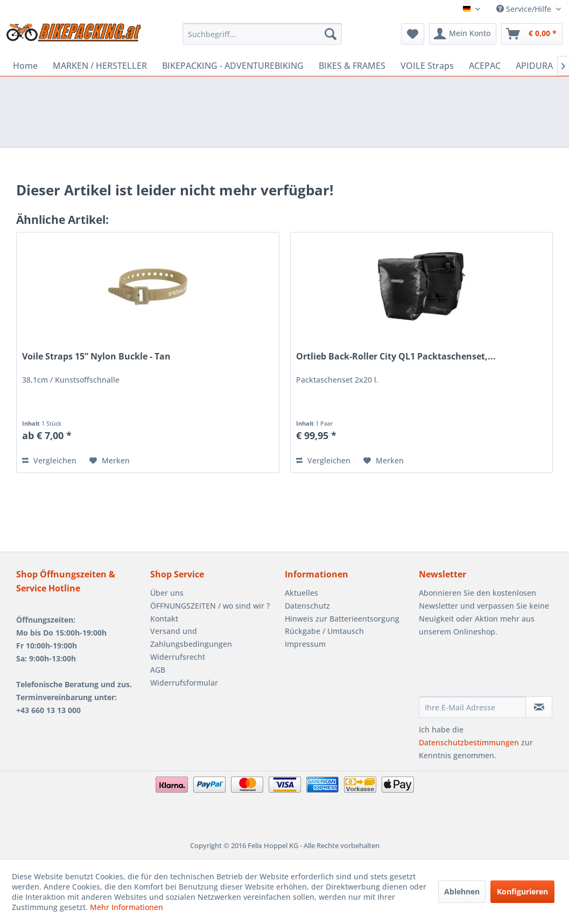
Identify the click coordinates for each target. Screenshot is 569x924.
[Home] (25, 66)
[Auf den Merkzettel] (110, 461)
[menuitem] (262, 34)
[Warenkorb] (532, 34)
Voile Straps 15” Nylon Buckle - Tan (96, 357)
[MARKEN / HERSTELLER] (100, 66)
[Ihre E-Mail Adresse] (472, 707)
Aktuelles (301, 593)
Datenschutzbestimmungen (469, 742)
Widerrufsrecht (178, 657)
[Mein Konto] (463, 34)
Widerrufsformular (184, 683)
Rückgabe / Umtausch (324, 631)
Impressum (305, 644)
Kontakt (164, 619)
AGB (158, 670)
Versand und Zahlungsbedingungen (191, 637)
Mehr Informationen (127, 907)
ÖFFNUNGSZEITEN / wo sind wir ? (210, 606)
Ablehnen (462, 891)
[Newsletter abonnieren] (539, 707)
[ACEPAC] (485, 66)
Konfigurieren (522, 891)
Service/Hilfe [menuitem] (525, 9)
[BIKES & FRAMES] (352, 66)
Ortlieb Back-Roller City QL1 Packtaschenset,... (396, 357)
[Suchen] (331, 34)
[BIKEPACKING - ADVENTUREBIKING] (233, 66)
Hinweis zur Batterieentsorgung (342, 619)
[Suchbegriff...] (262, 34)
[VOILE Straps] (427, 66)
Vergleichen (49, 460)
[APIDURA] (534, 66)
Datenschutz (307, 606)
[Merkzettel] (413, 34)
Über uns (167, 593)
